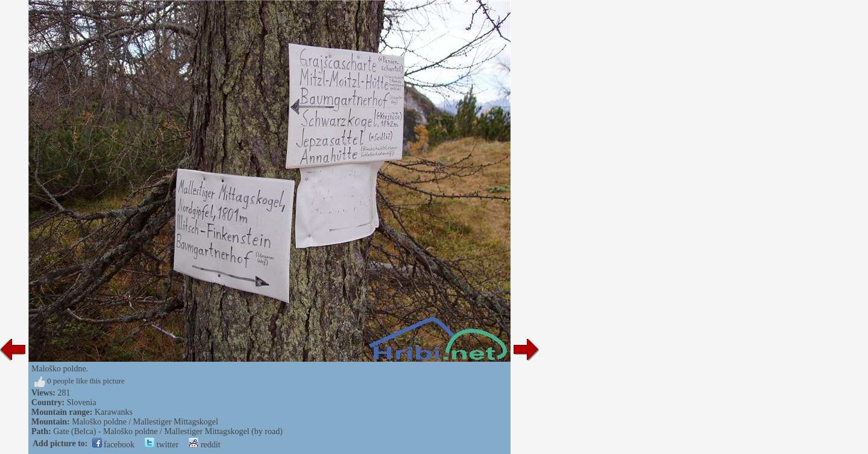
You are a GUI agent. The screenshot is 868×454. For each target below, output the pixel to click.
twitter (162, 445)
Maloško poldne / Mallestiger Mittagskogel (145, 422)
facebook (114, 445)
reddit (204, 445)
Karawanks (114, 412)
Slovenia (82, 402)
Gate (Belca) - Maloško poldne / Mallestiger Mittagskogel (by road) (168, 431)
